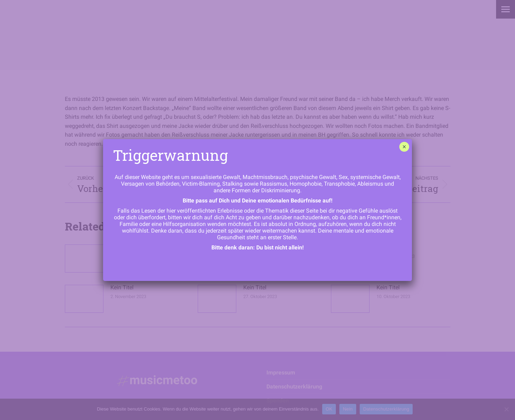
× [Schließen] (404, 147)
